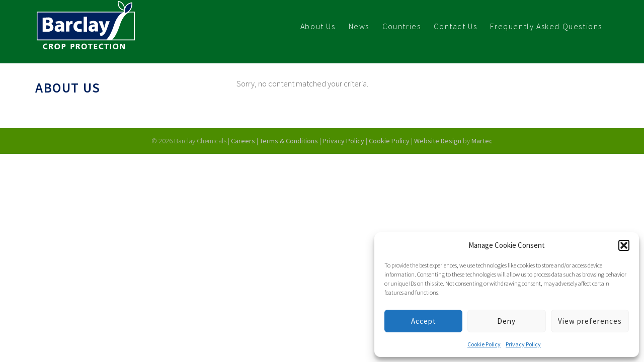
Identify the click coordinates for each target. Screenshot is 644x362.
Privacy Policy (523, 344)
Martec (482, 141)
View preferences (590, 321)
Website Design (438, 141)
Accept (424, 321)
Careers (243, 141)
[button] (624, 245)
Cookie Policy (484, 344)
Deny (506, 321)
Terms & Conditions (289, 141)
